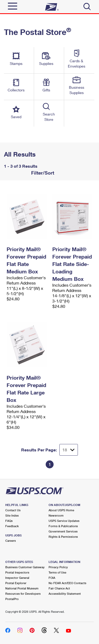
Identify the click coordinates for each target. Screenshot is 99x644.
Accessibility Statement (65, 594)
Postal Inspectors (17, 572)
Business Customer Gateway (25, 567)
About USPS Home (61, 510)
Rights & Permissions (63, 537)
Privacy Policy (58, 567)
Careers (11, 541)
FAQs (9, 521)
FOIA (52, 578)
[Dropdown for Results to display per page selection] (69, 450)
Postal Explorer (16, 583)
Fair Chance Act (59, 588)
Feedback (12, 526)
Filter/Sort (42, 173)
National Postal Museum (22, 588)
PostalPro (12, 599)
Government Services (63, 531)
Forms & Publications (63, 526)
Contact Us (13, 510)
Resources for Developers (23, 594)
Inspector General (17, 578)
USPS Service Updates (64, 521)
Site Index (12, 515)
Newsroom (56, 515)
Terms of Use (57, 572)
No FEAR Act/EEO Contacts (67, 583)
